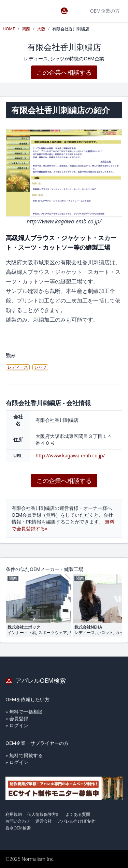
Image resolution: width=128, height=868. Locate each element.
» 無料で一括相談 (24, 712)
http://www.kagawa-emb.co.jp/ (70, 455)
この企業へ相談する (64, 72)
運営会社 (44, 821)
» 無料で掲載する (24, 755)
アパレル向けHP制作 (76, 821)
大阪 (41, 29)
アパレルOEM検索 (36, 680)
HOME (9, 29)
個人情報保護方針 (44, 814)
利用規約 (14, 814)
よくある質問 (78, 814)
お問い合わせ (18, 821)
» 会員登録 (17, 718)
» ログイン (17, 725)
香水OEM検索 (18, 828)
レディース (18, 367)
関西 (26, 29)
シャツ (40, 367)
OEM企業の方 (105, 11)
